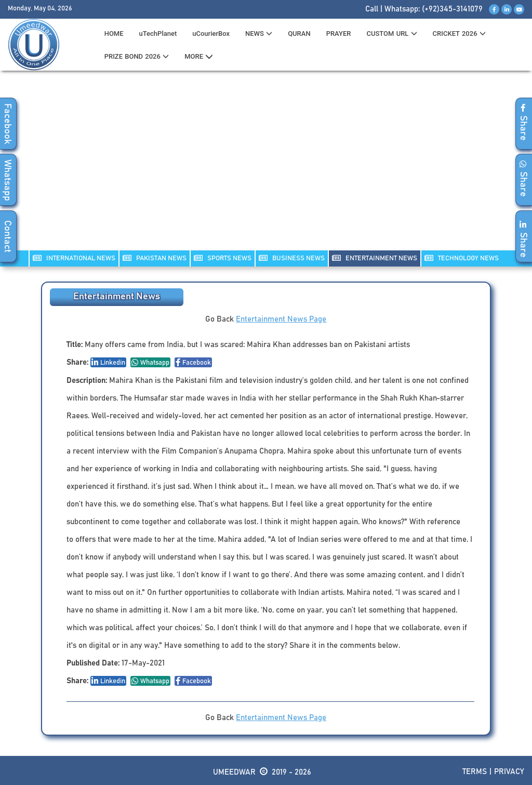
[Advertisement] (266, 167)
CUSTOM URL (391, 34)
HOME (114, 34)
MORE (199, 57)
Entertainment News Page (281, 319)
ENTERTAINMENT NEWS (375, 258)
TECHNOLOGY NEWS (462, 258)
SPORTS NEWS (223, 258)
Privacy (509, 772)
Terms (475, 772)
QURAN (299, 34)
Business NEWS (292, 258)
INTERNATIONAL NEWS (74, 258)
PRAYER (339, 34)
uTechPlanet (158, 34)
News (259, 34)
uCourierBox (211, 34)
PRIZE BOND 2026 (137, 56)
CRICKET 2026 (459, 34)
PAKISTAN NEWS (155, 258)
